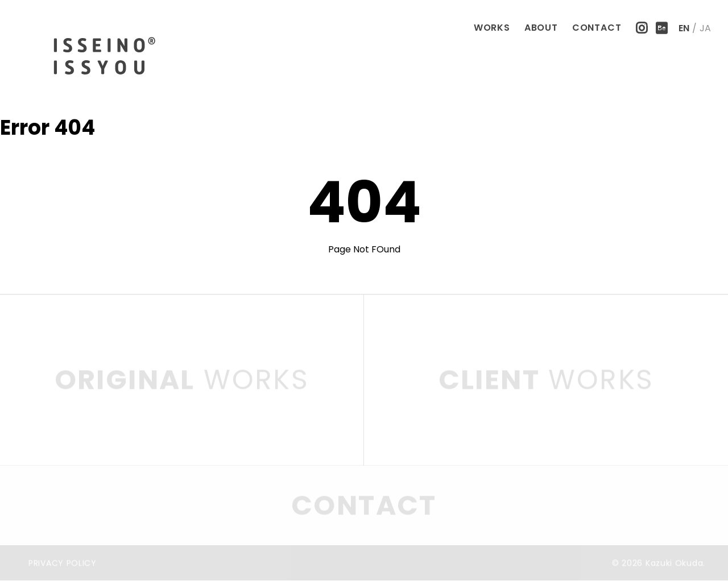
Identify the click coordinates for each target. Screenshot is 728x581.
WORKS (492, 28)
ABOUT (541, 28)
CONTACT (597, 28)
